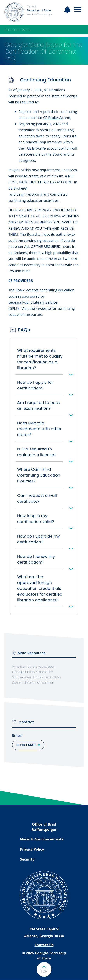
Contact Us (44, 945)
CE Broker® (53, 118)
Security (27, 859)
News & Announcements (42, 839)
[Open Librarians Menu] (80, 30)
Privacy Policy (32, 849)
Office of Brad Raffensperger (44, 827)
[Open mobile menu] (78, 10)
